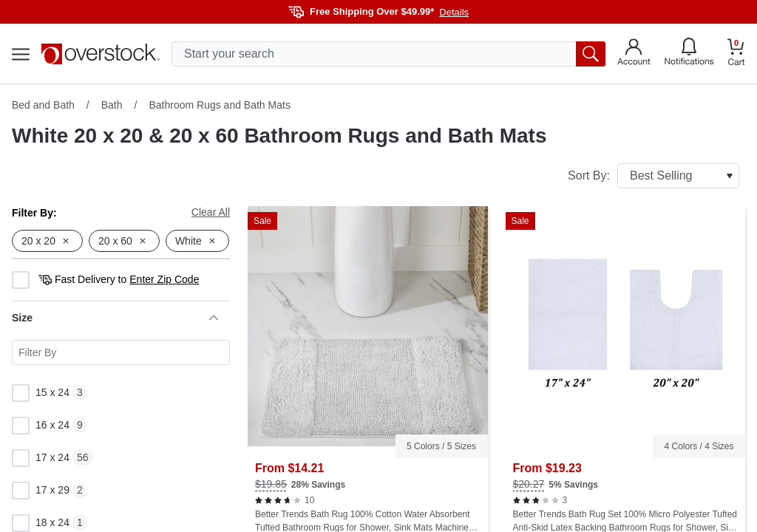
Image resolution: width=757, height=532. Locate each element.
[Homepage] (101, 54)
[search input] (388, 54)
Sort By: (654, 176)
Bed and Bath (43, 105)
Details (454, 12)
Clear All (211, 212)
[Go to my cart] (736, 54)
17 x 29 (41, 491)
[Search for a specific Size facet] (121, 352)
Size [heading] (115, 318)
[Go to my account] (634, 54)
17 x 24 (41, 458)
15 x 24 (41, 393)
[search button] (591, 54)
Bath (112, 105)
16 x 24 (41, 426)
